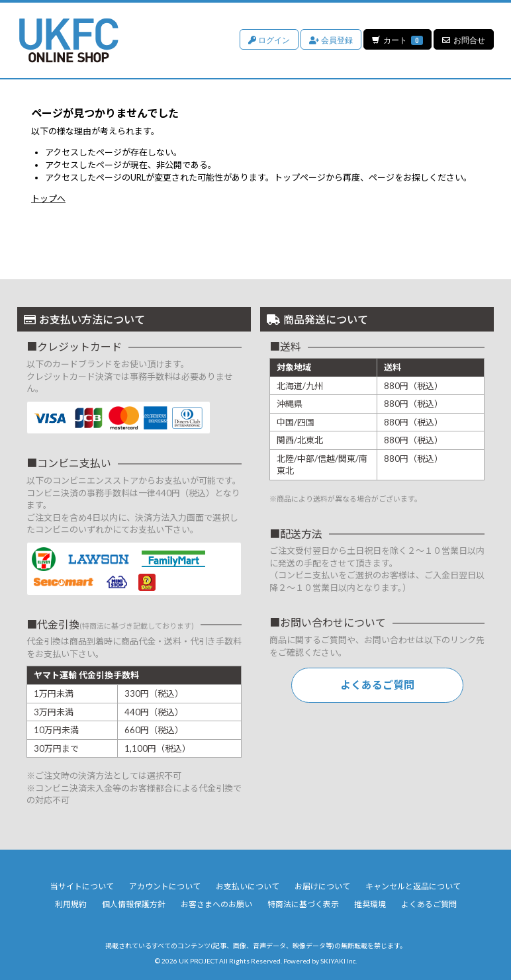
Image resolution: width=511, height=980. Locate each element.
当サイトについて (82, 886)
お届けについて (322, 886)
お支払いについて (248, 886)
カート (397, 39)
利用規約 (71, 904)
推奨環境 (370, 904)
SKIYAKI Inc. (339, 961)
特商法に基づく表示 (303, 904)
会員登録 (330, 39)
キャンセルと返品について (413, 886)
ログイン (268, 39)
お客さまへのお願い (216, 904)
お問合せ (464, 39)
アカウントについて (165, 886)
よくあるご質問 (377, 685)
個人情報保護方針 (134, 904)
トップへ (48, 199)
